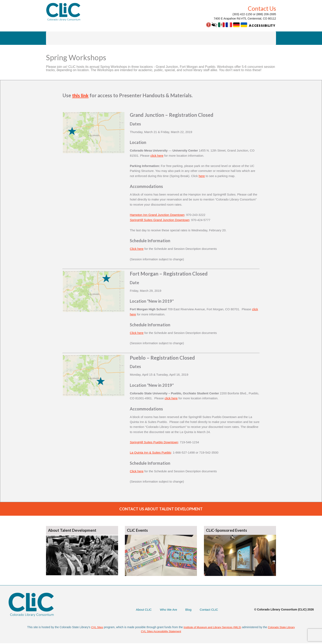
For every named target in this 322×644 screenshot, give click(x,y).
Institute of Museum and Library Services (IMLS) (212, 628)
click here (157, 156)
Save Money (188, 38)
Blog (187, 610)
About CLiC (236, 38)
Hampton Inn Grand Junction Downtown (157, 215)
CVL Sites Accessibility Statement (161, 632)
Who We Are (166, 610)
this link (81, 95)
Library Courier (82, 38)
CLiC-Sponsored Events (228, 531)
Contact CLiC (208, 610)
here (202, 176)
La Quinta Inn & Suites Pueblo (150, 452)
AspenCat (53, 38)
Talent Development (118, 38)
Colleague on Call (156, 38)
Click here (137, 249)
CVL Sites (94, 628)
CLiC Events (138, 531)
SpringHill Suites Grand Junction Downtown (160, 220)
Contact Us (262, 8)
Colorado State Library (284, 628)
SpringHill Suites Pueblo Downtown (154, 442)
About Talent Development (73, 531)
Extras (213, 38)
